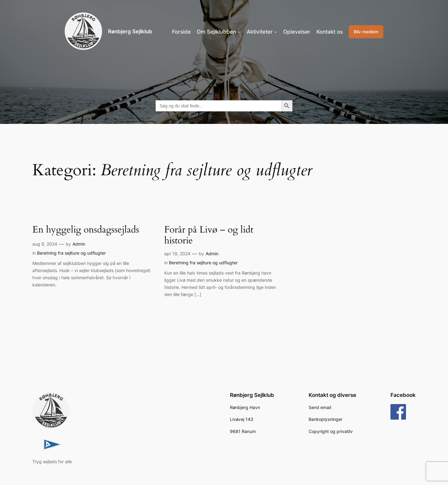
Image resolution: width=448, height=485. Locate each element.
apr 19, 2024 (177, 254)
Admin (79, 244)
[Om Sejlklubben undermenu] (239, 32)
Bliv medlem (366, 32)
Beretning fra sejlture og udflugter (71, 253)
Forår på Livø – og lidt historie (209, 235)
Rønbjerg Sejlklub (130, 31)
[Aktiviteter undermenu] (276, 32)
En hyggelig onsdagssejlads (86, 230)
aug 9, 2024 (45, 244)
